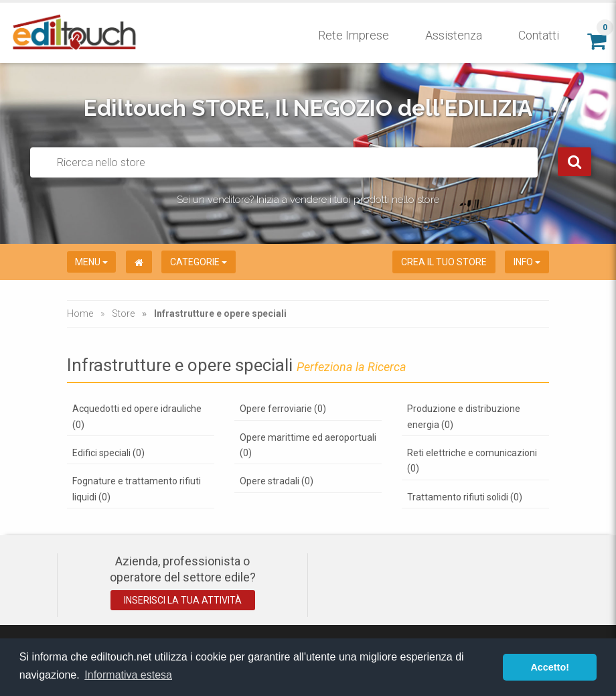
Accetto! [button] (550, 667)
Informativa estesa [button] (128, 675)
